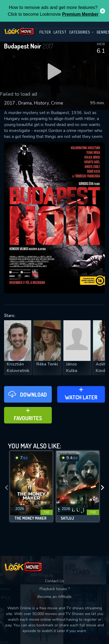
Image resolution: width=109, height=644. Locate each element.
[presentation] (7, 488)
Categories (81, 32)
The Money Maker (30, 518)
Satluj (67, 518)
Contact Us (55, 581)
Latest (60, 32)
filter (45, 32)
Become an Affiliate (54, 597)
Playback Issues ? (55, 589)
